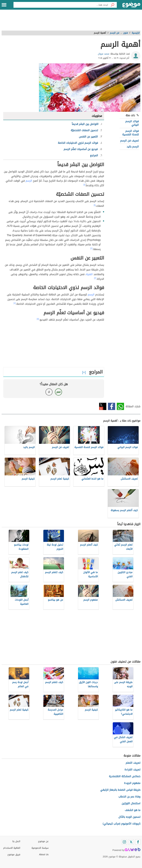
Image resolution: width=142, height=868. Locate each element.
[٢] (91, 248)
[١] (84, 185)
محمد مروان (104, 54)
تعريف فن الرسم (129, 141)
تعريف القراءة (132, 770)
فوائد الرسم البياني (132, 123)
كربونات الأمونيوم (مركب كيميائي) (122, 824)
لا (49, 392)
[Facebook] (138, 842)
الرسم (29, 181)
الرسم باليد (133, 147)
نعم (58, 392)
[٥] (38, 319)
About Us (44, 855)
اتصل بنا (16, 841)
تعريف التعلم (133, 763)
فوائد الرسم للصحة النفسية (131, 133)
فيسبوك (112, 406)
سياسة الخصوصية (40, 848)
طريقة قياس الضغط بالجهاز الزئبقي (120, 790)
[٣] (95, 278)
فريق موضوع (14, 855)
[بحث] (112, 5)
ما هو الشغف (133, 810)
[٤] (15, 303)
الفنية (89, 274)
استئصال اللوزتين (131, 803)
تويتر (103, 406)
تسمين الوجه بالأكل (129, 817)
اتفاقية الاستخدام (12, 848)
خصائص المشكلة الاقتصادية (125, 776)
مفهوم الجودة (132, 783)
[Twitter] (131, 842)
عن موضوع (43, 841)
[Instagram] (124, 842)
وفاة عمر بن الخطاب (129, 797)
